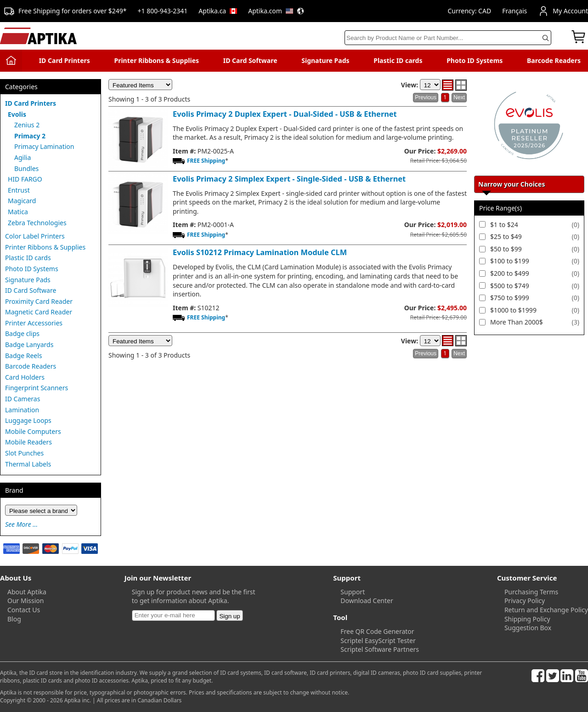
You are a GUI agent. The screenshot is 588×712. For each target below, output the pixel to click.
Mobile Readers (28, 442)
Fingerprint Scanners (37, 388)
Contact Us (24, 610)
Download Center (367, 601)
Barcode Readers (554, 60)
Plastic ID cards (398, 60)
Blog (14, 619)
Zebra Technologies (37, 223)
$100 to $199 (510, 261)
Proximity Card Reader (39, 301)
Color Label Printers (35, 236)
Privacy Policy (525, 601)
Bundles (26, 168)
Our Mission (25, 601)
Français (514, 11)
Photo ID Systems (475, 60)
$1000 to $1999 (513, 310)
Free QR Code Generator (377, 631)
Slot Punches (24, 453)
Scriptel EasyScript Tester (378, 641)
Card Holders (25, 377)
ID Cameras (23, 399)
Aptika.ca (218, 11)
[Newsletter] (173, 615)
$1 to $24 (504, 225)
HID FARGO (25, 179)
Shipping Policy (527, 619)
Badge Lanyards (29, 345)
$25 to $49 (506, 236)
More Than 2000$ (517, 322)
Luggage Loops (28, 420)
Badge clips (22, 333)
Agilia (23, 157)
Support (353, 592)
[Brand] (41, 510)
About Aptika (27, 592)
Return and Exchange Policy (546, 610)
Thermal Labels (28, 464)
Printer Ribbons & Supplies (156, 60)
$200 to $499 (510, 273)
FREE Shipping (206, 161)
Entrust (19, 190)
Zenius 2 (27, 125)
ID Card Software (250, 60)
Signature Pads (325, 60)
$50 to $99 (506, 249)
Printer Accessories (34, 323)
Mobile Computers (33, 431)
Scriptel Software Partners (380, 649)
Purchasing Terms (531, 592)
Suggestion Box (528, 628)
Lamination (22, 410)
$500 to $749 (510, 286)
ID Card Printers (65, 60)
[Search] (448, 38)
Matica (18, 212)
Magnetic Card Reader (39, 312)
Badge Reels (24, 356)
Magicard (22, 201)
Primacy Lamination (44, 146)
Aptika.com (276, 11)
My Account (563, 11)
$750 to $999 (510, 298)
